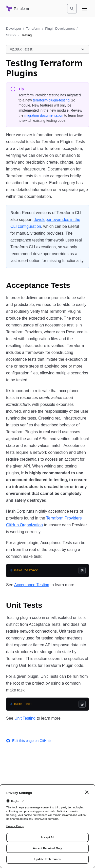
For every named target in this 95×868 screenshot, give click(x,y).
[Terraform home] (17, 9)
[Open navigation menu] (84, 9)
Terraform (33, 29)
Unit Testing (25, 718)
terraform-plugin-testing (51, 100)
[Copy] (82, 570)
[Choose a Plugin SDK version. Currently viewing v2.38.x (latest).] (48, 49)
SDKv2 (11, 35)
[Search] (72, 9)
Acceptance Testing (32, 585)
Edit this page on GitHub (28, 741)
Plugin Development (60, 29)
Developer (14, 29)
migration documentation (44, 115)
